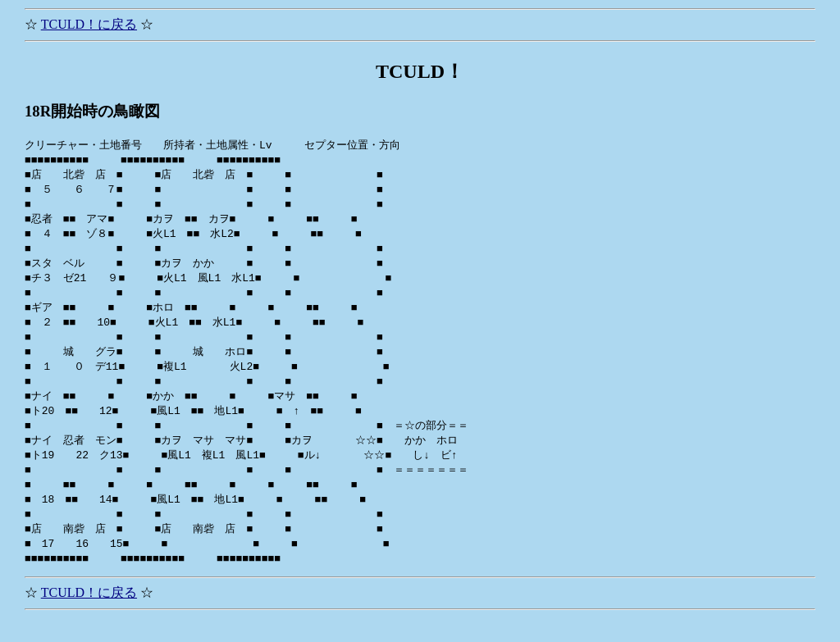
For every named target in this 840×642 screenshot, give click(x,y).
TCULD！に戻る (89, 24)
